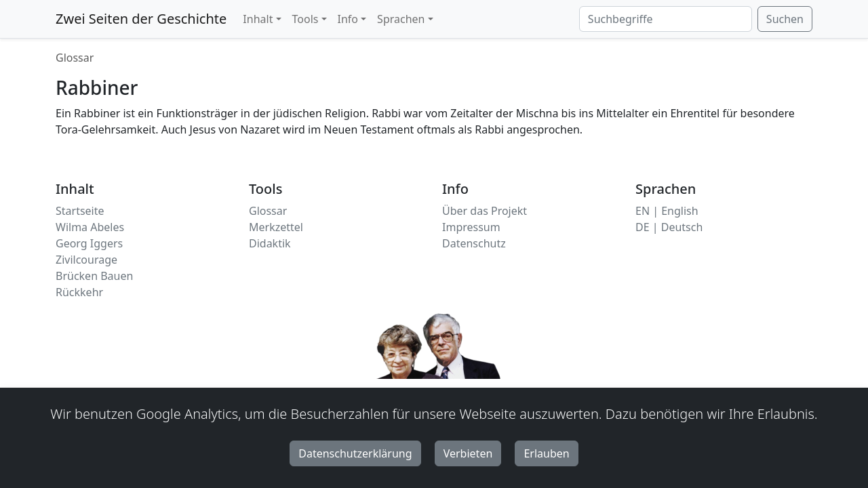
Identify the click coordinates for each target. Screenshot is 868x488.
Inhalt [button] (258, 19)
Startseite (80, 211)
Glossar (75, 58)
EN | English (667, 211)
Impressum (471, 227)
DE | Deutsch (669, 227)
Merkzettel (276, 227)
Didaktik (270, 243)
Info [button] (348, 19)
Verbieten (468, 453)
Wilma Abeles (90, 227)
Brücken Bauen (94, 276)
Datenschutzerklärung (355, 453)
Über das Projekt (485, 211)
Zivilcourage (86, 260)
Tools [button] (305, 19)
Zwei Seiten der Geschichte (141, 19)
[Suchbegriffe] (666, 19)
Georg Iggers (89, 243)
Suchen (785, 19)
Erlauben (546, 453)
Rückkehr (79, 292)
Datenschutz (474, 243)
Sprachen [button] (401, 19)
